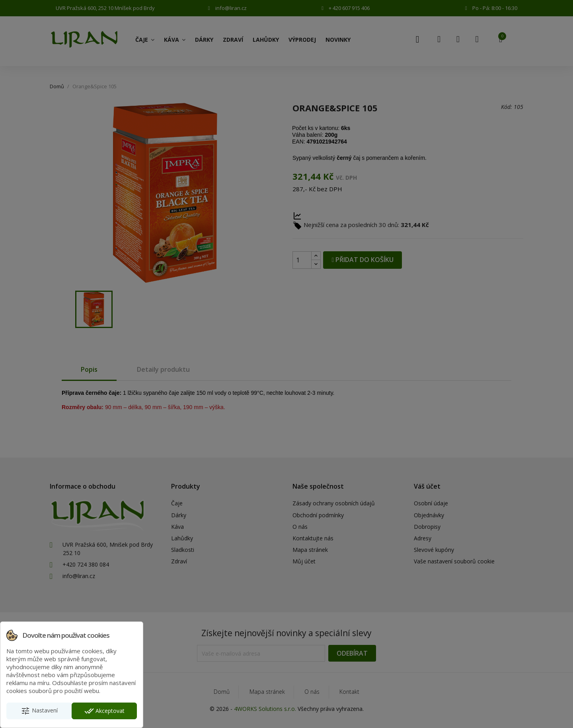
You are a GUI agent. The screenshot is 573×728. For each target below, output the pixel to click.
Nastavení (39, 711)
